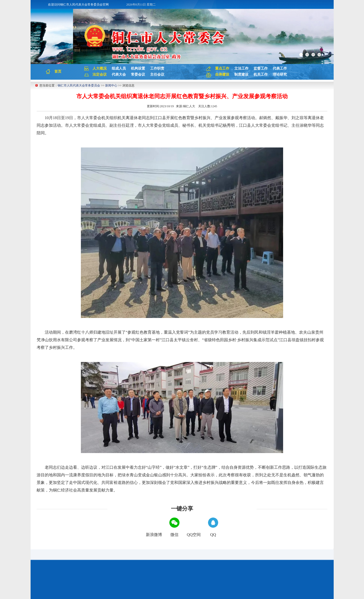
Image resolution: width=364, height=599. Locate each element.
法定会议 (100, 74)
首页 (58, 71)
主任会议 (157, 74)
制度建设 (241, 74)
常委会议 (138, 74)
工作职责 (157, 68)
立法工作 (241, 68)
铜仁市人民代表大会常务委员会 (79, 85)
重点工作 (222, 68)
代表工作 (280, 68)
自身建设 (222, 74)
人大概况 (100, 68)
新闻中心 (111, 85)
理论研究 (280, 74)
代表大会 (119, 74)
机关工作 (261, 74)
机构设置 (138, 68)
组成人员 (119, 68)
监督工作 (261, 68)
